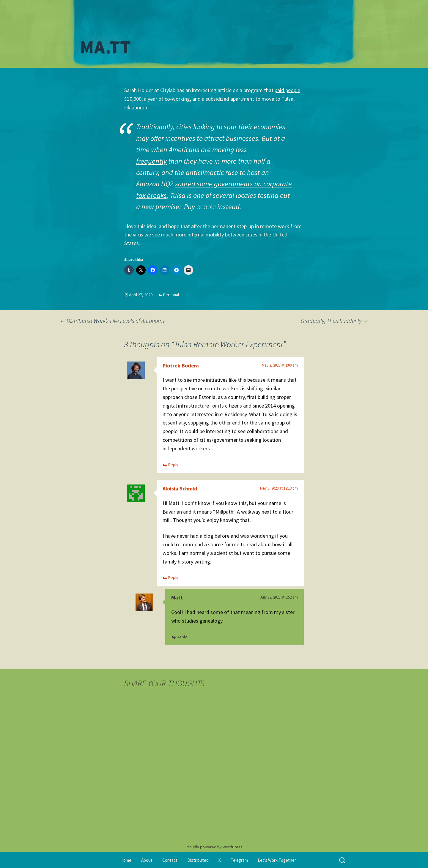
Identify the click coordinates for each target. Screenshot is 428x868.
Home (126, 860)
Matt (177, 598)
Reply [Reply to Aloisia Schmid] (173, 577)
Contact (170, 860)
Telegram (239, 860)
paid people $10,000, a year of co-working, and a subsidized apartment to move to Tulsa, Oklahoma (212, 99)
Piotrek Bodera (181, 366)
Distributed (198, 860)
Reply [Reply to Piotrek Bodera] (173, 465)
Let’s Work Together (277, 860)
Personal (171, 295)
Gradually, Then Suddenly (335, 321)
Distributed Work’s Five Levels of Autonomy (112, 321)
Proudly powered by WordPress (214, 847)
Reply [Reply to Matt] (182, 637)
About (147, 860)
